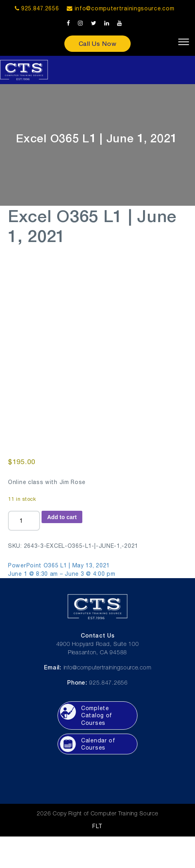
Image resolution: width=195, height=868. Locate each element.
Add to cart (62, 517)
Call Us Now (98, 43)
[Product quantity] (24, 521)
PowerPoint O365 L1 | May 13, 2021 (59, 565)
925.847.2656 (37, 8)
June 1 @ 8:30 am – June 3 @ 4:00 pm (62, 574)
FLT (97, 826)
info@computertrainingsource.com (125, 8)
